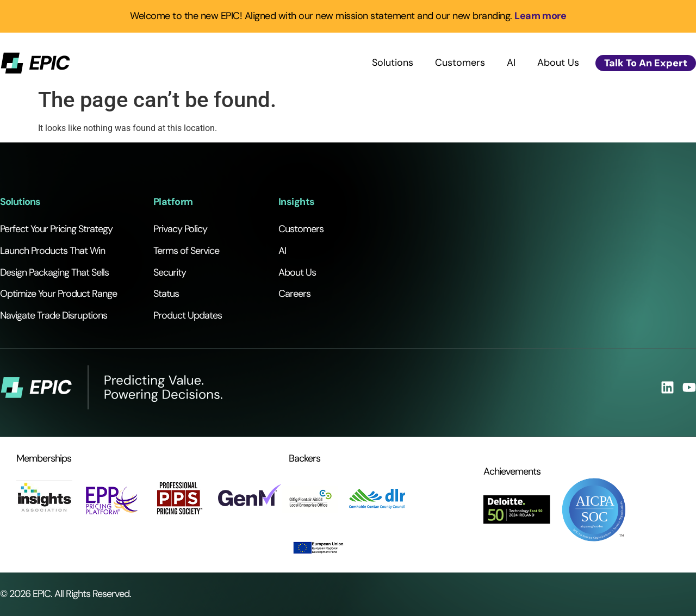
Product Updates (188, 315)
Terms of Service (186, 251)
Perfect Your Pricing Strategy (56, 229)
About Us (558, 63)
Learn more (540, 16)
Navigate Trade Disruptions (54, 315)
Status (166, 294)
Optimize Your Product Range (58, 294)
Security (170, 272)
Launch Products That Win (52, 251)
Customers (460, 63)
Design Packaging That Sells (54, 272)
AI (511, 63)
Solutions (393, 63)
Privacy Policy (180, 229)
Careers (294, 294)
